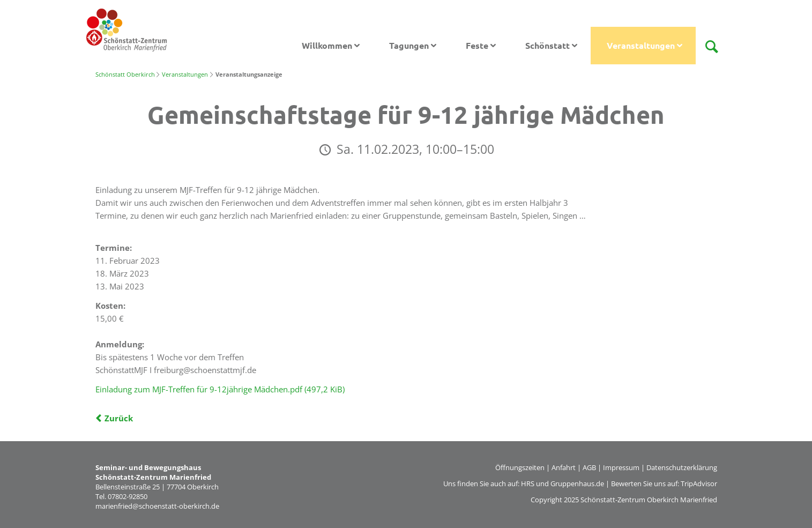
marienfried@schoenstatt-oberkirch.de (157, 506)
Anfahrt (564, 467)
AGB (589, 467)
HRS (528, 484)
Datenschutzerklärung (682, 467)
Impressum (621, 467)
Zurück (119, 418)
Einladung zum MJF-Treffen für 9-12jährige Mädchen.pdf (220, 389)
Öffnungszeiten (520, 467)
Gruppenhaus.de (577, 484)
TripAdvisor (699, 484)
